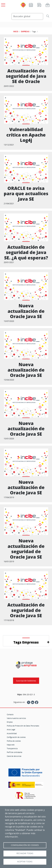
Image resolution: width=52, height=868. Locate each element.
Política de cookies (14, 741)
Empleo (10, 722)
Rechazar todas (25, 853)
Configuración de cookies (16, 737)
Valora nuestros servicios (16, 718)
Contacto (10, 714)
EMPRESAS (25, 31)
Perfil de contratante (14, 752)
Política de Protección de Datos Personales (23, 726)
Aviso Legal (11, 730)
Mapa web (11, 745)
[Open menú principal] (3, 4)
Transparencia (12, 748)
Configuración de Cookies (25, 845)
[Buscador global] (27, 16)
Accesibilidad (12, 733)
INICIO (16, 31)
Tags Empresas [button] (26, 642)
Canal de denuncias (14, 756)
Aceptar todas (25, 862)
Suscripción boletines (26, 681)
